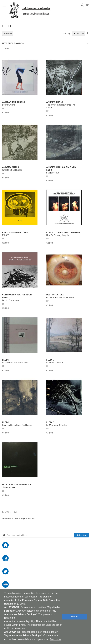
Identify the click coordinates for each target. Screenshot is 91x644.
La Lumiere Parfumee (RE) (15, 361)
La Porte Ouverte (55, 361)
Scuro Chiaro (14, 103)
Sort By (67, 33)
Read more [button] (55, 639)
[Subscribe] (82, 535)
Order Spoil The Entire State (60, 296)
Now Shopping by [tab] (12, 43)
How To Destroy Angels (63, 234)
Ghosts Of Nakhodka (12, 168)
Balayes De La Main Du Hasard (17, 424)
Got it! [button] (75, 617)
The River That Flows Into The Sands (61, 105)
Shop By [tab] (8, 33)
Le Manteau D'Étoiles (57, 424)
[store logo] (30, 10)
